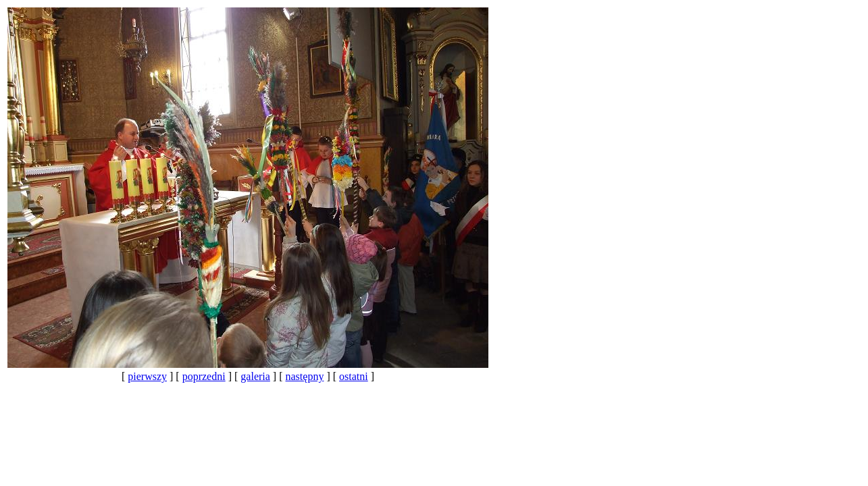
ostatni (354, 376)
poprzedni (204, 376)
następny (305, 376)
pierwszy (147, 376)
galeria (255, 376)
